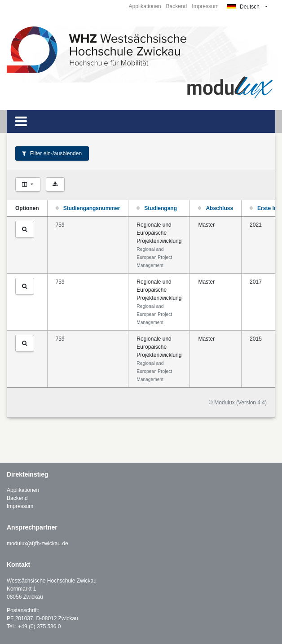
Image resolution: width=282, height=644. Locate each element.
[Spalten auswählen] (28, 184)
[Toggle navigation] (21, 121)
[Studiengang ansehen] (25, 229)
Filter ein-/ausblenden (52, 153)
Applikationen (145, 6)
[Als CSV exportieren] (55, 184)
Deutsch (243, 7)
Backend (177, 6)
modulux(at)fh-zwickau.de (37, 543)
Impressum (205, 6)
